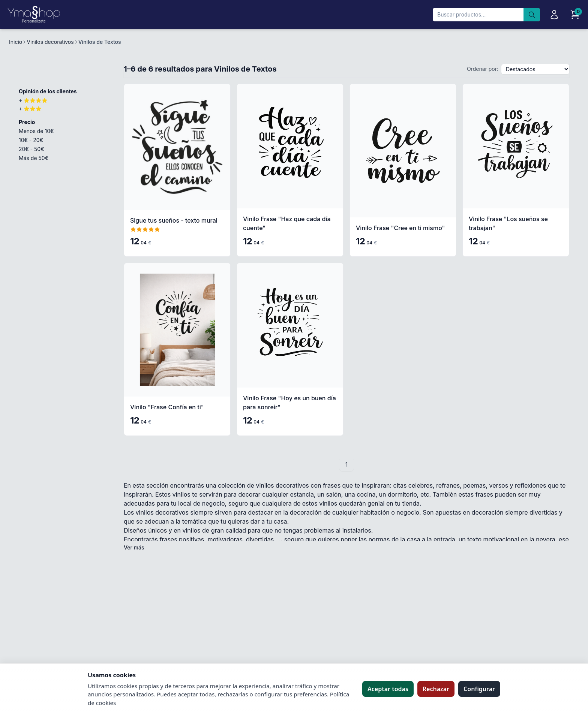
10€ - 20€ (31, 140)
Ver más (134, 547)
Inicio (16, 42)
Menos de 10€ (36, 131)
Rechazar (436, 689)
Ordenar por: (483, 69)
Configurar (479, 689)
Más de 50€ (34, 158)
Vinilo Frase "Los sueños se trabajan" (508, 223)
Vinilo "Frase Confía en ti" (167, 407)
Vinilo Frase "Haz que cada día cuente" (287, 223)
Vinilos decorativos (50, 42)
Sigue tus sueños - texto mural (174, 220)
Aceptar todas (388, 689)
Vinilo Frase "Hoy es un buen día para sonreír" (289, 403)
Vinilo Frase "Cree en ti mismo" (400, 228)
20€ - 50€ (31, 149)
